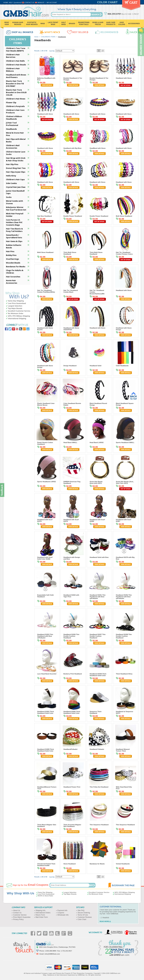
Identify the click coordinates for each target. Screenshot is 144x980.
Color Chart (82, 919)
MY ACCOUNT (52, 2)
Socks (9, 197)
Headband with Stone (124, 78)
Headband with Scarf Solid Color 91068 (45, 558)
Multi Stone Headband (124, 216)
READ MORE (104, 921)
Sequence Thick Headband (96, 712)
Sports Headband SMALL (125, 442)
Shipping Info (41, 910)
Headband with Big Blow (72, 148)
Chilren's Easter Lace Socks (16, 153)
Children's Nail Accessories (13, 147)
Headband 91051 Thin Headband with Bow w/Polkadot (98, 597)
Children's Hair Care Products (15, 111)
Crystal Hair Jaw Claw (16, 187)
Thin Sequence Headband (99, 825)
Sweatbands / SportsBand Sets (14, 236)
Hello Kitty (11, 176)
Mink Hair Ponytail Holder (15, 215)
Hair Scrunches (13, 277)
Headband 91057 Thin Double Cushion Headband (98, 636)
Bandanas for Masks (97, 864)
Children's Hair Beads (16, 65)
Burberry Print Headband (73, 674)
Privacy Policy (18, 919)
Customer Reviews (85, 917)
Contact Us (17, 913)
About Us (17, 910)
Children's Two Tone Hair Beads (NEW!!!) (16, 49)
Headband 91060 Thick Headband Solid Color (72, 712)
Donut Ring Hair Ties (16, 168)
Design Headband (70, 366)
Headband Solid (96, 366)
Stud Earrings (12, 259)
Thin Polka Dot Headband (99, 787)
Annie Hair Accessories (12, 282)
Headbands (11, 129)
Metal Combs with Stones (15, 202)
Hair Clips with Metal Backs (16, 140)
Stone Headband (70, 864)
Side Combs (11, 183)
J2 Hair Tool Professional (12, 124)
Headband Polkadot (97, 749)
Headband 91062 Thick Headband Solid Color (46, 712)
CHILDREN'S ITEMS (48, 37)
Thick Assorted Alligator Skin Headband (72, 825)
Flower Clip (11, 102)
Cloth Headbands (122, 366)
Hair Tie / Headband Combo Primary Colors (124, 253)
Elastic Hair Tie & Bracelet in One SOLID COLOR (16, 92)
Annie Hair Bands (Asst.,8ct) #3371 (96, 482)
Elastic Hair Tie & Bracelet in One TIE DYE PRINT (15, 84)
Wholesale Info (63, 915)
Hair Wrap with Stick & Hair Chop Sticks (16, 159)
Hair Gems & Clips (14, 241)
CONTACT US (29, 2)
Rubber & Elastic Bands (14, 246)
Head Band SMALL (70, 442)
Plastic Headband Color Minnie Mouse (46, 404)
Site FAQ (81, 910)
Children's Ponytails (15, 106)
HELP (11, 2)
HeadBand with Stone (98, 148)
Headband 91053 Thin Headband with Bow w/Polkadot (45, 636)
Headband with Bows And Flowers (16, 76)
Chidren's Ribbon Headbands (14, 118)
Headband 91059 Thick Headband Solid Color (98, 675)
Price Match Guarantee (22, 917)
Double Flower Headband (73, 216)
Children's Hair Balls (15, 61)
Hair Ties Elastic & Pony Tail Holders (14, 230)
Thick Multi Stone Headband (70, 253)
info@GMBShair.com (52, 954)
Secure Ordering (84, 913)
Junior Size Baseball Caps (15, 192)
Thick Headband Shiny (124, 674)
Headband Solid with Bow (99, 557)
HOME (6, 2)
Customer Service (20, 915)
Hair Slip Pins (12, 164)
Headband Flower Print (72, 787)
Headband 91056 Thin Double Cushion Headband (71, 636)
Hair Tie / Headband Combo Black (71, 291)
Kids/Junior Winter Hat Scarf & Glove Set (16, 208)
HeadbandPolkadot (71, 749)
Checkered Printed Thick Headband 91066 (46, 865)
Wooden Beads (13, 263)
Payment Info (62, 910)
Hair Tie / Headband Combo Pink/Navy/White (46, 291)
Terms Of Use (83, 915)
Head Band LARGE (97, 442)
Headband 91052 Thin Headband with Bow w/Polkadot (124, 597)
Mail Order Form (42, 917)
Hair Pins (10, 251)
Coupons (61, 913)
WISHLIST (41, 2)
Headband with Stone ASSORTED (71, 329)
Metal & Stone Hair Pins (15, 134)
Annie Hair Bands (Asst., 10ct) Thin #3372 (125, 482)
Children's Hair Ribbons (13, 70)
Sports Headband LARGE (47, 482)
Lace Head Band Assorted (47, 674)
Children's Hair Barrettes (13, 56)
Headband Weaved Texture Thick (123, 750)
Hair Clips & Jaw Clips (16, 172)
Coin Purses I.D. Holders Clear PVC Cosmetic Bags (14, 222)
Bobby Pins (11, 255)
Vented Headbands (123, 864)
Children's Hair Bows (16, 99)
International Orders (43, 913)
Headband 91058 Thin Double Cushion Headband (124, 636)
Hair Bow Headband (45, 216)
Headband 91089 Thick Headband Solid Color (46, 750)
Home (36, 37)
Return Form (40, 915)
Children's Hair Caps (15, 179)
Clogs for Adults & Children (15, 272)
